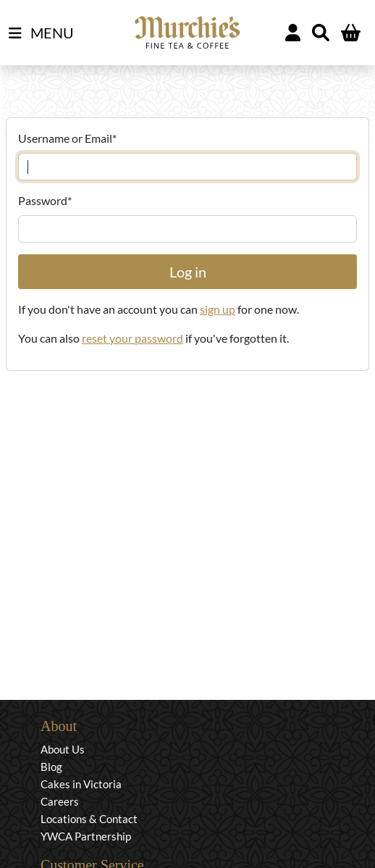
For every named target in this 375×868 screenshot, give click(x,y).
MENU (41, 33)
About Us (63, 749)
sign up (218, 309)
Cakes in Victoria (81, 784)
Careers (60, 801)
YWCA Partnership (86, 836)
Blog (51, 767)
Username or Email (67, 138)
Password (45, 200)
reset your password (132, 338)
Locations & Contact (89, 819)
